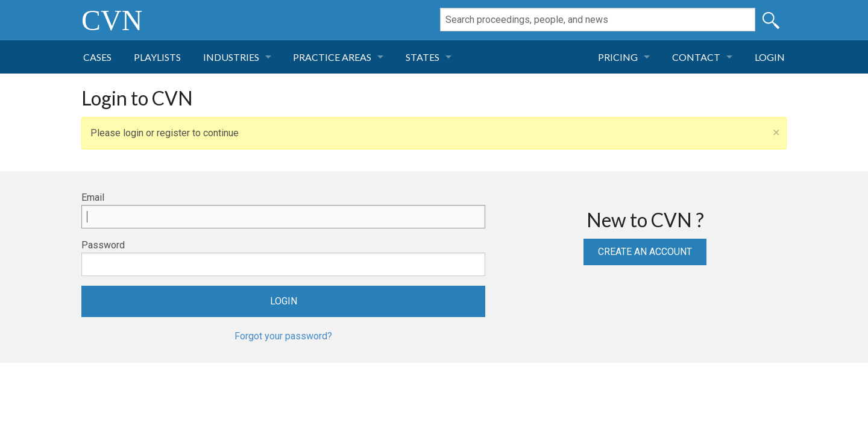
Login (770, 57)
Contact (696, 57)
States (423, 57)
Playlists (157, 57)
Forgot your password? (283, 336)
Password (103, 245)
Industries (231, 57)
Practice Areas (332, 57)
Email (93, 197)
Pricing (618, 57)
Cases (97, 57)
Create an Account (645, 252)
